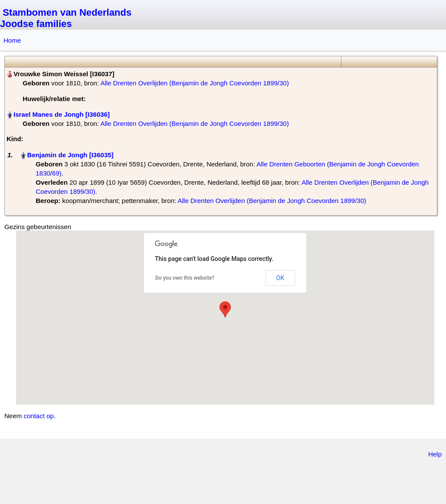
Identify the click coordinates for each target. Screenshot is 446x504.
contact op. (39, 416)
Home (12, 40)
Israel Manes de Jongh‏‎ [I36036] (62, 114)
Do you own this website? (185, 278)
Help (435, 454)
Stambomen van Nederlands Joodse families (66, 18)
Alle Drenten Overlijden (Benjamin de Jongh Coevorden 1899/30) (194, 83)
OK (280, 278)
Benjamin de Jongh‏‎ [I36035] (70, 155)
